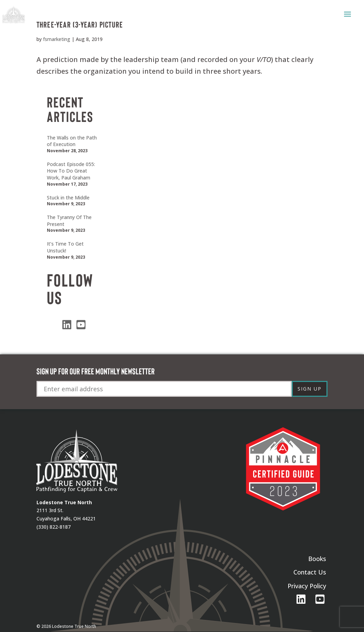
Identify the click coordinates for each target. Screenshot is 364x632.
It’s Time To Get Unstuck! (65, 247)
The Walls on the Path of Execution (72, 141)
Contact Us (310, 572)
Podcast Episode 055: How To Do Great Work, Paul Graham (71, 171)
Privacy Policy (307, 586)
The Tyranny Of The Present (69, 221)
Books (317, 559)
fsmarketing (57, 39)
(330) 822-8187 (54, 527)
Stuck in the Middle (68, 198)
